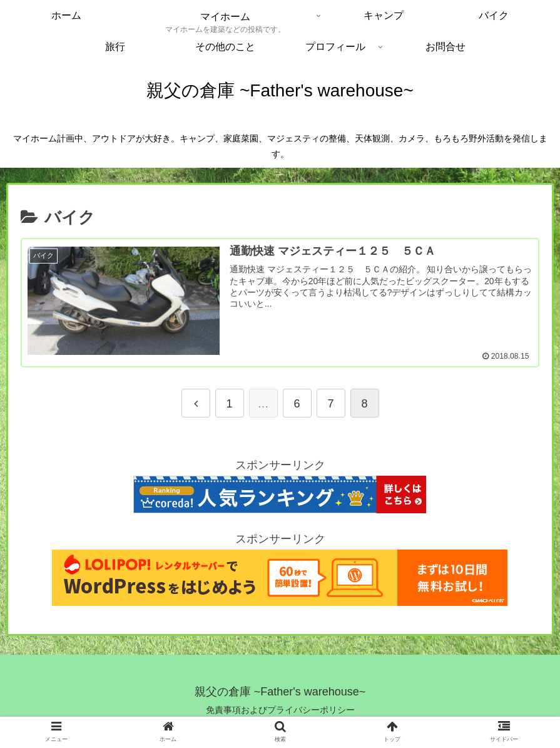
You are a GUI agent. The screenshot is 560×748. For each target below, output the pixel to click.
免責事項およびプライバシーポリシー (280, 714)
